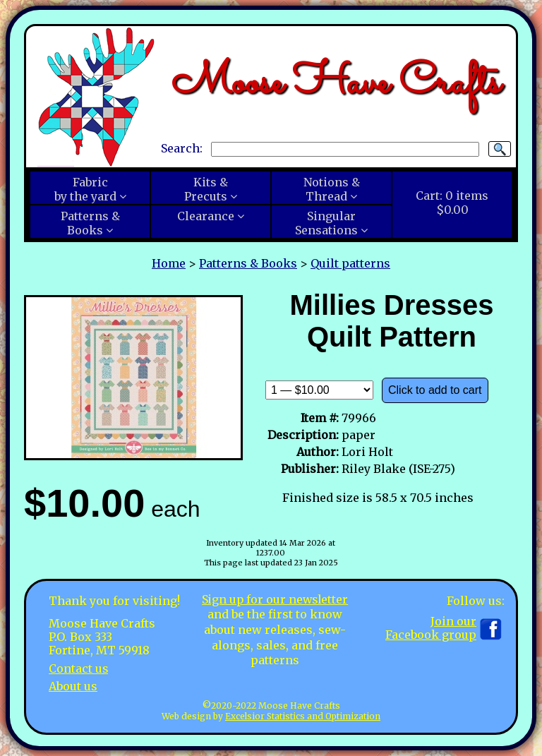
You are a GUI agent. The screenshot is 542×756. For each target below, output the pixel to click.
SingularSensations (326, 223)
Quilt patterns (350, 263)
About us (73, 686)
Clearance (206, 216)
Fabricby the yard (85, 189)
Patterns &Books (90, 223)
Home (169, 263)
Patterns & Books (248, 263)
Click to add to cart (435, 390)
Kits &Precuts (206, 189)
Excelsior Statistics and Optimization (303, 716)
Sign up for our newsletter (275, 599)
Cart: (452, 203)
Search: (182, 148)
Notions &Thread (332, 189)
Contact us (79, 668)
